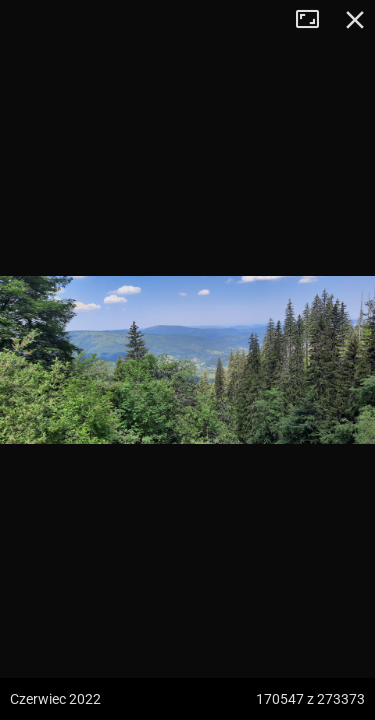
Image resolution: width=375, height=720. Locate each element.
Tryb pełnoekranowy (315, 20)
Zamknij (355, 20)
